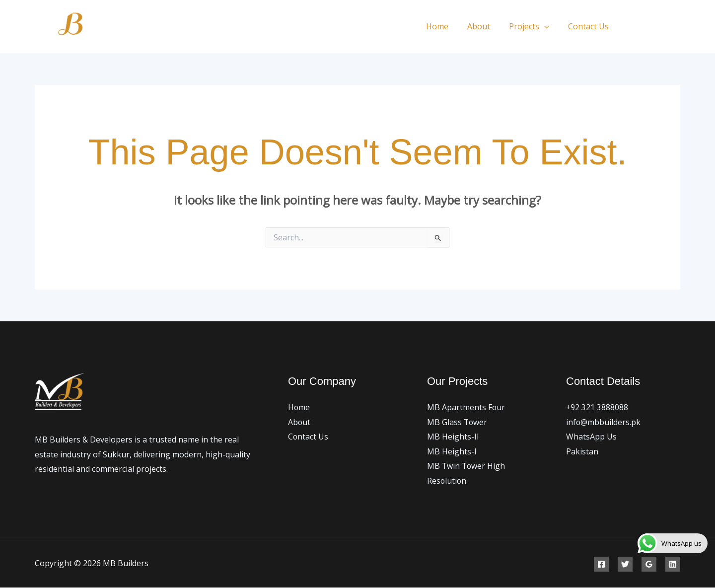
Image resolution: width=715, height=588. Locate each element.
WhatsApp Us (591, 437)
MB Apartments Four (466, 407)
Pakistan (582, 451)
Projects (534, 26)
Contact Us (590, 26)
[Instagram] (677, 27)
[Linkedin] (673, 565)
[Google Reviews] (649, 565)
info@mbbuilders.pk (604, 422)
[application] (549, 26)
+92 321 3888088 (597, 407)
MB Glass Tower (458, 422)
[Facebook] (632, 27)
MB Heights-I (452, 451)
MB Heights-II (453, 437)
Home (448, 26)
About (486, 26)
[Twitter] (654, 27)
